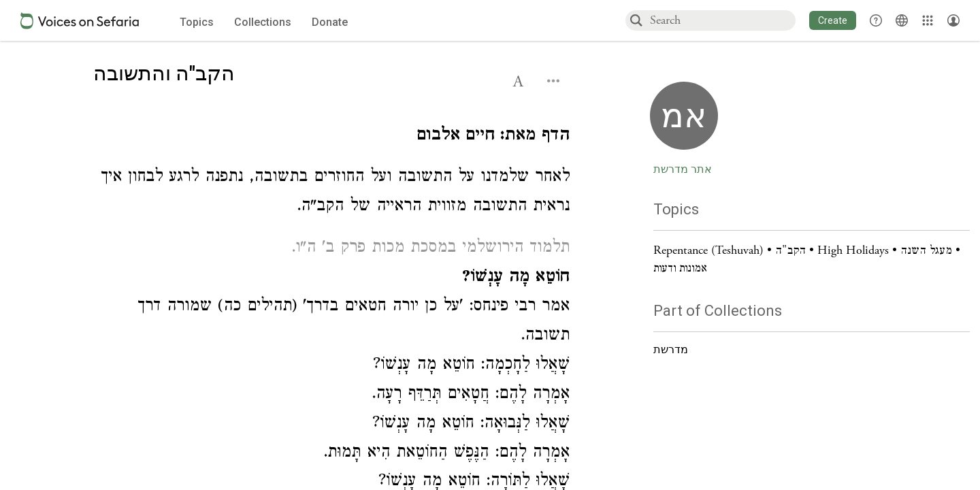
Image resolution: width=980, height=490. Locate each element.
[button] (833, 20)
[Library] (928, 20)
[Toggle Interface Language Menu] (902, 20)
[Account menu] (953, 20)
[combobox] (722, 20)
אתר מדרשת (683, 169)
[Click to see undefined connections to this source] (331, 137)
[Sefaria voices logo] (80, 21)
